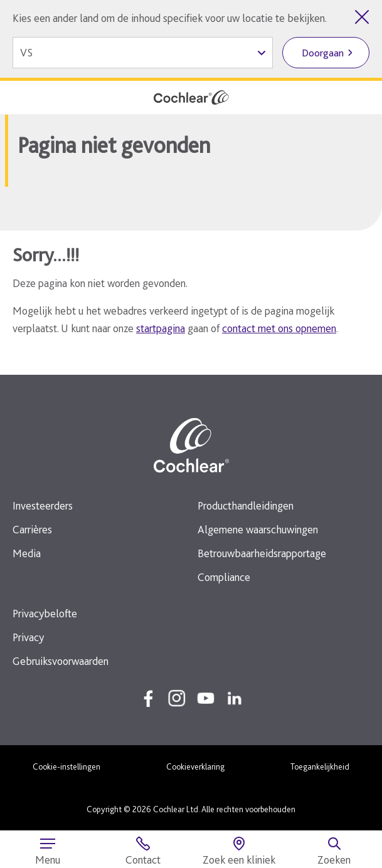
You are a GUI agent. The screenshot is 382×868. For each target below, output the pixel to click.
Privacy (28, 637)
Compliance (224, 577)
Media (27, 553)
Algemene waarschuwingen (258, 529)
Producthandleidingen (246, 505)
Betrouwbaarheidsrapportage (262, 553)
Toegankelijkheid (320, 766)
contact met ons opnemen (279, 328)
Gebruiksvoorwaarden (61, 661)
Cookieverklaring (195, 766)
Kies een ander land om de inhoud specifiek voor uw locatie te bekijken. (170, 18)
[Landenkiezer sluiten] (362, 17)
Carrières (32, 529)
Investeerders (43, 505)
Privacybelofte (45, 613)
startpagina (161, 328)
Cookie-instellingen (66, 766)
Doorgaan (323, 53)
